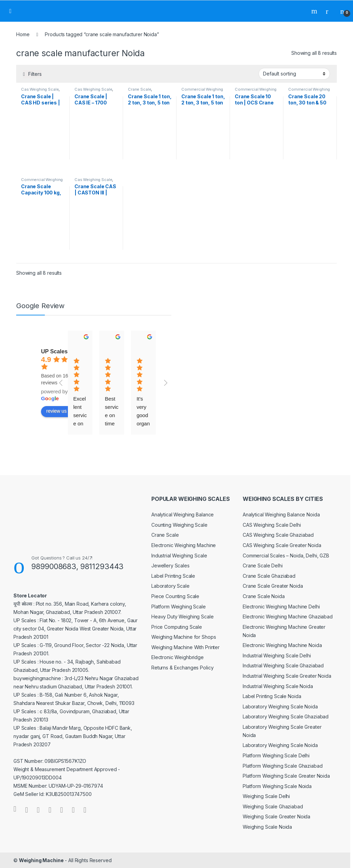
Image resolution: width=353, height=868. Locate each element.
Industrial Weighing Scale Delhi (277, 655)
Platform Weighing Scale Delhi (276, 755)
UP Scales (54, 351)
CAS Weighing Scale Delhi (272, 525)
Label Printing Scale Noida (272, 696)
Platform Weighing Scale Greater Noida (286, 776)
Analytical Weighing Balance (183, 514)
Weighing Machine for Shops (184, 637)
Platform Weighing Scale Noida (277, 786)
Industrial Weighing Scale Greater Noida (287, 676)
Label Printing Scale (173, 576)
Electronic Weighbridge (178, 657)
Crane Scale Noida (264, 596)
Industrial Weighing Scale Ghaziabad (283, 665)
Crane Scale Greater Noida (273, 586)
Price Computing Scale (177, 627)
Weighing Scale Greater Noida (276, 816)
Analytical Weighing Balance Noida (281, 514)
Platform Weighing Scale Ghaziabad (283, 766)
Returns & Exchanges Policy (182, 668)
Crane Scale (139, 89)
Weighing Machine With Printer (185, 647)
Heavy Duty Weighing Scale (183, 617)
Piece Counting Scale (175, 596)
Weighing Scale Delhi (266, 796)
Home (23, 34)
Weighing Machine (41, 860)
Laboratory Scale (170, 586)
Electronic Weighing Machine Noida (282, 645)
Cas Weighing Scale (40, 89)
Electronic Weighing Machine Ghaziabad (288, 617)
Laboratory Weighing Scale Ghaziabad (286, 716)
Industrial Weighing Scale (179, 556)
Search (315, 11)
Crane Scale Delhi (263, 566)
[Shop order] (294, 74)
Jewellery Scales (170, 566)
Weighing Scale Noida (267, 827)
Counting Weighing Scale (179, 525)
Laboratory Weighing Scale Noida (280, 706)
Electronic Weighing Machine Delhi (281, 607)
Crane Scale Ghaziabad (269, 576)
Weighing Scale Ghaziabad (273, 806)
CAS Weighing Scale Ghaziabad (278, 535)
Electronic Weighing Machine (184, 545)
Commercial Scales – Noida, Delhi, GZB (286, 556)
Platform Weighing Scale (179, 607)
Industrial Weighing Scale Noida (278, 686)
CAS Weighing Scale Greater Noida (282, 545)
